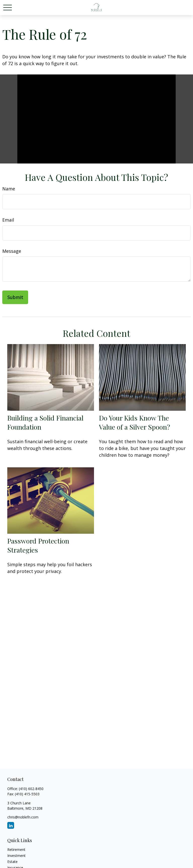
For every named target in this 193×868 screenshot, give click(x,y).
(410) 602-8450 (31, 789)
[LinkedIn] (11, 825)
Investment (16, 856)
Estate (12, 862)
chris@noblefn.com (23, 817)
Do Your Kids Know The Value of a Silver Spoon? (135, 422)
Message (12, 251)
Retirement (16, 850)
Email (8, 220)
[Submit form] (15, 297)
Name (9, 189)
